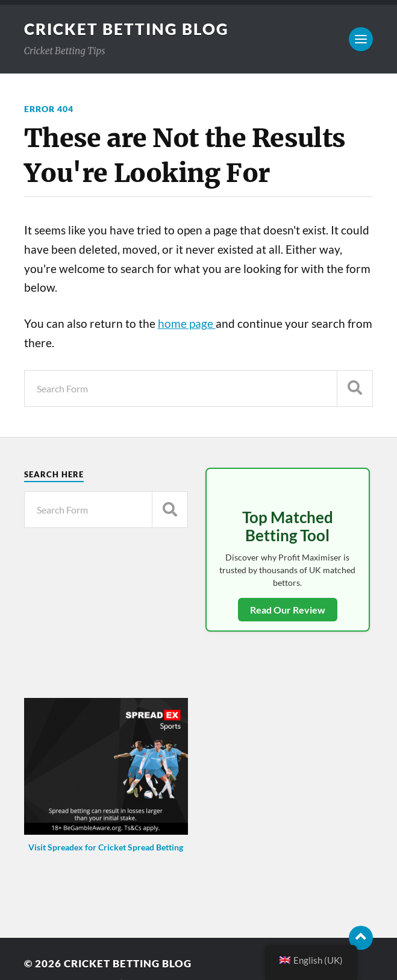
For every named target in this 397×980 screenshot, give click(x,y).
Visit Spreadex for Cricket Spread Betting (106, 847)
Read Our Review (288, 610)
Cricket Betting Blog (127, 29)
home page (187, 324)
